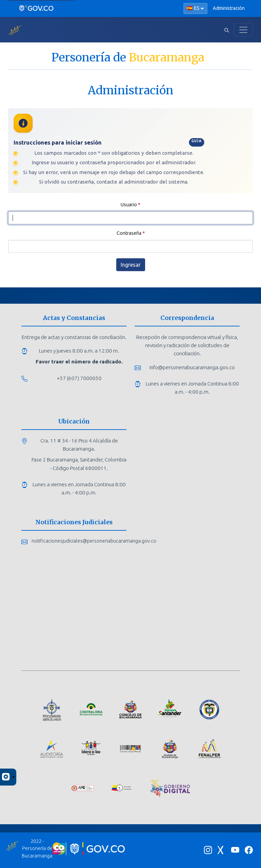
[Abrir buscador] (227, 30)
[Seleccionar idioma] (195, 8)
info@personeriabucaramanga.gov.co (192, 367)
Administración (229, 8)
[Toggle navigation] (243, 30)
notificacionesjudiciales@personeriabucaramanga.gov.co (94, 541)
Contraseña (131, 233)
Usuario (130, 205)
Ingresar (131, 265)
